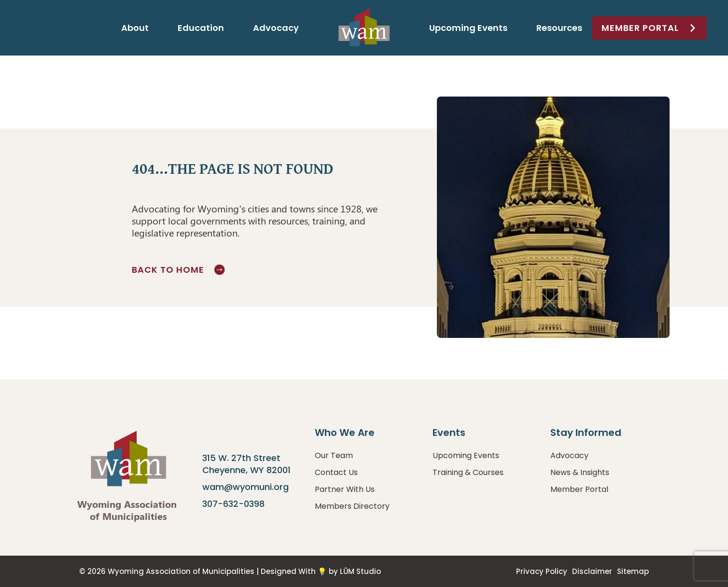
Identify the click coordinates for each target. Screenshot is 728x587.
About (135, 28)
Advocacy (276, 28)
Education (201, 28)
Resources (559, 28)
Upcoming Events (468, 28)
